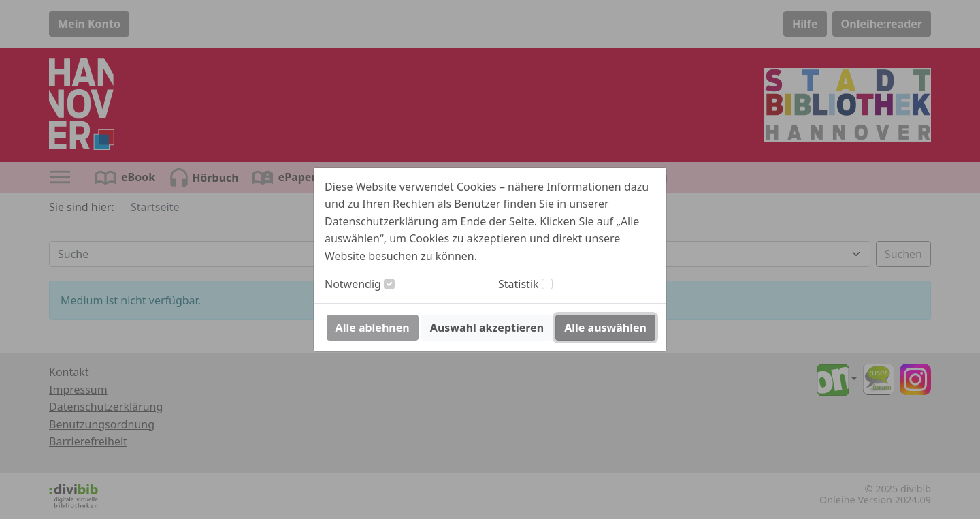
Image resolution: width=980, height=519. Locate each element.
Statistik (519, 284)
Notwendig (353, 284)
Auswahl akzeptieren (487, 328)
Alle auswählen (605, 328)
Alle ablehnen (373, 328)
